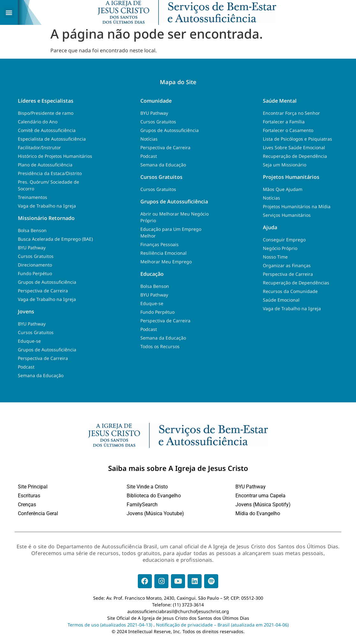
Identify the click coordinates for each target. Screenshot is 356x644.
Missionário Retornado (46, 219)
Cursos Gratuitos (161, 178)
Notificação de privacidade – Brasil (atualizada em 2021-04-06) (222, 626)
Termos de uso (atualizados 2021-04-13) (110, 626)
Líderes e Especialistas (46, 102)
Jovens (26, 313)
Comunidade (156, 102)
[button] (9, 13)
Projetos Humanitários (291, 178)
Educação (152, 275)
